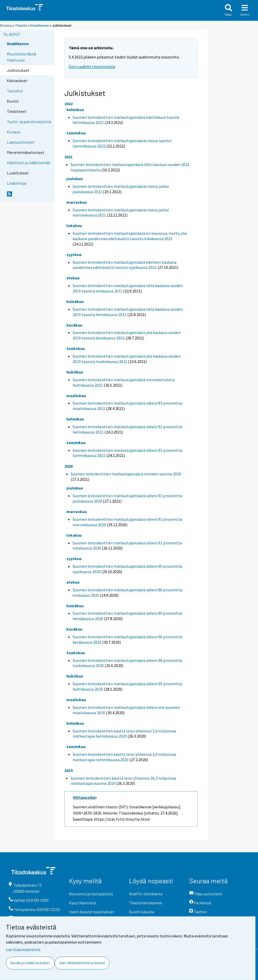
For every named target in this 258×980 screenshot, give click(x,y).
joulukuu (75, 179)
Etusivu (6, 25)
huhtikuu (75, 372)
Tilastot (21, 25)
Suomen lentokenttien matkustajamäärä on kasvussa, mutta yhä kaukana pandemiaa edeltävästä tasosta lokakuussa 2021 (130, 236)
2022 (68, 104)
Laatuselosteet (21, 142)
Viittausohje (84, 797)
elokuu (73, 278)
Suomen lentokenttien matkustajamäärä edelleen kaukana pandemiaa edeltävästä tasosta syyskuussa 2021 (125, 265)
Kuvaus (14, 132)
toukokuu (76, 348)
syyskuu (74, 254)
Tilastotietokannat (146, 903)
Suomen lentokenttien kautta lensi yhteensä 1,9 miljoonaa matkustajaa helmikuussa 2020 (124, 734)
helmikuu (75, 110)
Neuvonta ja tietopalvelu (91, 894)
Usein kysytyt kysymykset (92, 912)
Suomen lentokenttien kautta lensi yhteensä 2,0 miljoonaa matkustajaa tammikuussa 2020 (124, 757)
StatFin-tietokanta (146, 894)
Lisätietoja (17, 183)
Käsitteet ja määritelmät (29, 163)
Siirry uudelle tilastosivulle (92, 66)
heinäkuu (75, 301)
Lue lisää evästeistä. (23, 949)
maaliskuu (76, 396)
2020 (68, 466)
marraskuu (77, 202)
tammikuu (76, 133)
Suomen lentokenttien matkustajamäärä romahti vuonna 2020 (126, 474)
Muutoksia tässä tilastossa (21, 57)
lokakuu (74, 226)
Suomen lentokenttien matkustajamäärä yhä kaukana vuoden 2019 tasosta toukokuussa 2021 (127, 359)
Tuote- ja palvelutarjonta (29, 121)
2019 (68, 770)
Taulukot (15, 91)
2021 (68, 157)
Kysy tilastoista (83, 903)
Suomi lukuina (142, 912)
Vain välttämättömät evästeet (82, 963)
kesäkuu (74, 325)
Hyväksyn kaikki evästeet (30, 963)
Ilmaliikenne (40, 25)
